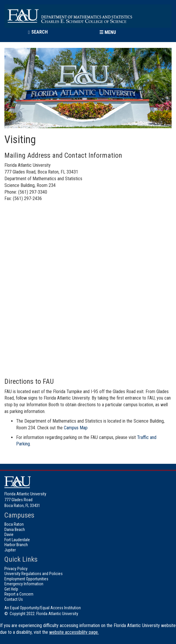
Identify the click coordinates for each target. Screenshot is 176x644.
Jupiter (10, 550)
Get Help (11, 589)
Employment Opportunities (26, 579)
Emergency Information (24, 584)
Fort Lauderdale (17, 540)
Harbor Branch (16, 545)
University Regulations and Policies (34, 574)
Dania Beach (15, 530)
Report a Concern (19, 594)
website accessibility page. (74, 632)
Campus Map (76, 428)
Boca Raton (14, 524)
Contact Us (14, 599)
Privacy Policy (16, 569)
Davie (9, 534)
